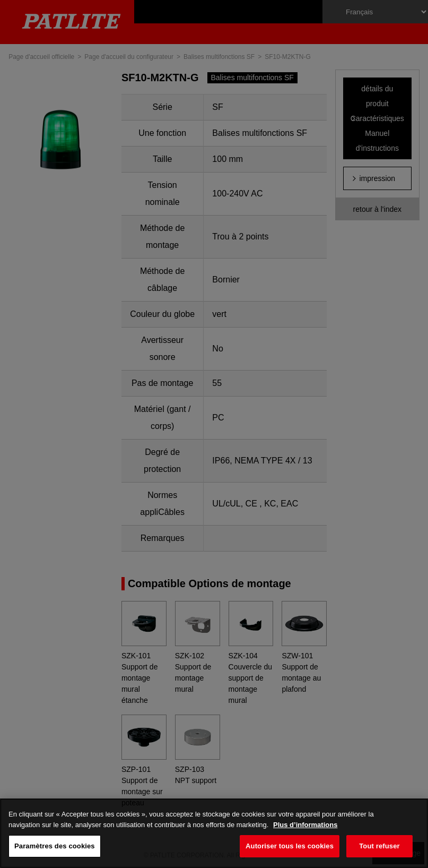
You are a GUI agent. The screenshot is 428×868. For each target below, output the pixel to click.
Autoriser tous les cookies (290, 846)
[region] (214, 833)
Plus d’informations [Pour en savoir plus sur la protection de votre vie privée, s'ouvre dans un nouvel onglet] (305, 825)
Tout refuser (379, 846)
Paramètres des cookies (55, 846)
